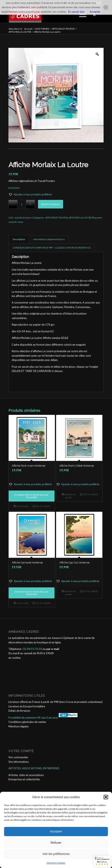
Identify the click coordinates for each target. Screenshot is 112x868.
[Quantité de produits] (22, 204)
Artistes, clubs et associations (26, 775)
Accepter (56, 831)
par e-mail (53, 649)
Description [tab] (19, 239)
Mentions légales (56, 863)
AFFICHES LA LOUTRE (80, 218)
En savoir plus (76, 12)
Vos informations (19, 762)
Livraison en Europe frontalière (27, 706)
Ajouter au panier (51, 204)
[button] (106, 797)
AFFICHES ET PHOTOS (57, 218)
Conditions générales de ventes (27, 722)
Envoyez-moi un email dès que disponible (31, 496)
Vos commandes (18, 757)
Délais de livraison (19, 711)
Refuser (56, 843)
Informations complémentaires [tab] (49, 239)
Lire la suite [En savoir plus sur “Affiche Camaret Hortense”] (21, 603)
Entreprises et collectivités (24, 779)
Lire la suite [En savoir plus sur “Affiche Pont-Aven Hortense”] (21, 506)
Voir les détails (42, 506)
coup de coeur (16, 222)
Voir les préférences (56, 854)
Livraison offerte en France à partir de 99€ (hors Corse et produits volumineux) (55, 702)
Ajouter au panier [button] (69, 496)
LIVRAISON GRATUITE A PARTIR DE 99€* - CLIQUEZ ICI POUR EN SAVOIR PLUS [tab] (52, 248)
